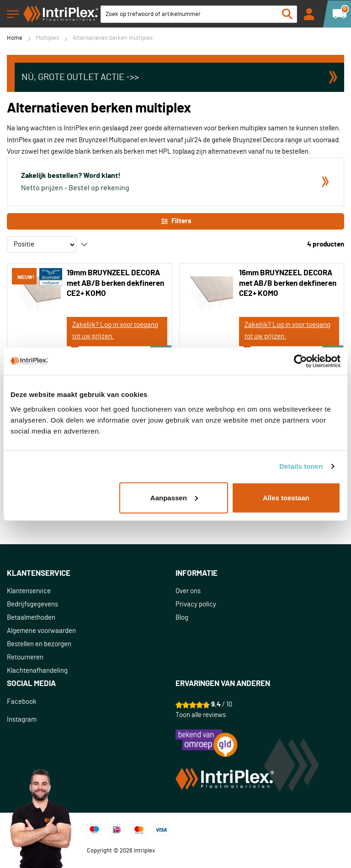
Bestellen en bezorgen (39, 644)
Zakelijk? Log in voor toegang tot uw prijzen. (115, 331)
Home (15, 38)
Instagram (22, 720)
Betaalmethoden (31, 618)
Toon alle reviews (201, 715)
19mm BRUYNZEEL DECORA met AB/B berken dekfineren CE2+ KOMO (115, 283)
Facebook (22, 702)
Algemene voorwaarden (41, 631)
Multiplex (48, 38)
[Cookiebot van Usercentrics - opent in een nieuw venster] (300, 361)
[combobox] (199, 14)
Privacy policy (196, 604)
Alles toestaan (286, 497)
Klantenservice (29, 591)
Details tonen (301, 466)
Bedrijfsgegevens (32, 604)
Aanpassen (174, 497)
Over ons (188, 591)
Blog (182, 618)
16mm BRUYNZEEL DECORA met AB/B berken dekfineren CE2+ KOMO (288, 283)
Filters (176, 221)
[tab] (91, 574)
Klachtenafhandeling (37, 671)
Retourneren (25, 657)
